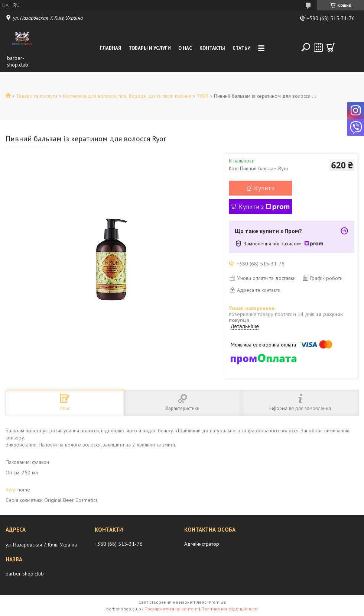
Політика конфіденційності (230, 609)
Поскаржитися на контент (171, 609)
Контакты (212, 48)
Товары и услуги (150, 48)
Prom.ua (217, 602)
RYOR (202, 96)
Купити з (264, 207)
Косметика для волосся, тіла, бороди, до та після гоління (127, 96)
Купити (264, 188)
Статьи (242, 48)
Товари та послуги (37, 96)
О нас (185, 48)
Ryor (11, 490)
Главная (110, 48)
